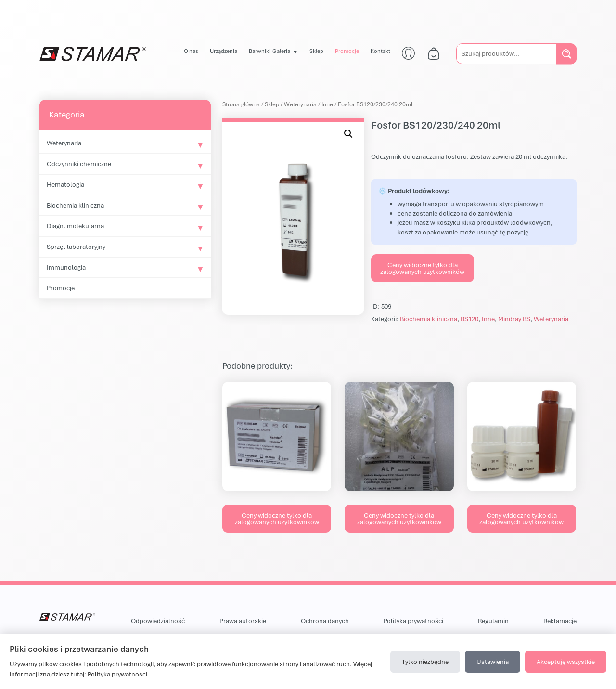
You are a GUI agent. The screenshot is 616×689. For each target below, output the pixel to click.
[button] (348, 134)
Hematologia (65, 184)
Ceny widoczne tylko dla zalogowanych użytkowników (422, 268)
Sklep (316, 51)
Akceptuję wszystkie (566, 662)
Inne (327, 104)
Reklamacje (560, 621)
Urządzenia (224, 51)
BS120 (469, 319)
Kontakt (380, 51)
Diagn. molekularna (75, 226)
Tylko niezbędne (425, 662)
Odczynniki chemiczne (79, 164)
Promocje (347, 51)
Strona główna (241, 104)
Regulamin (493, 621)
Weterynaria (64, 143)
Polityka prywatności (413, 621)
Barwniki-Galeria (269, 51)
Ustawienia (493, 662)
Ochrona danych (325, 621)
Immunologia (66, 267)
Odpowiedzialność (158, 621)
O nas (191, 51)
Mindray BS (514, 319)
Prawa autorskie (243, 621)
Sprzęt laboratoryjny (76, 247)
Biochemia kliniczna (75, 205)
